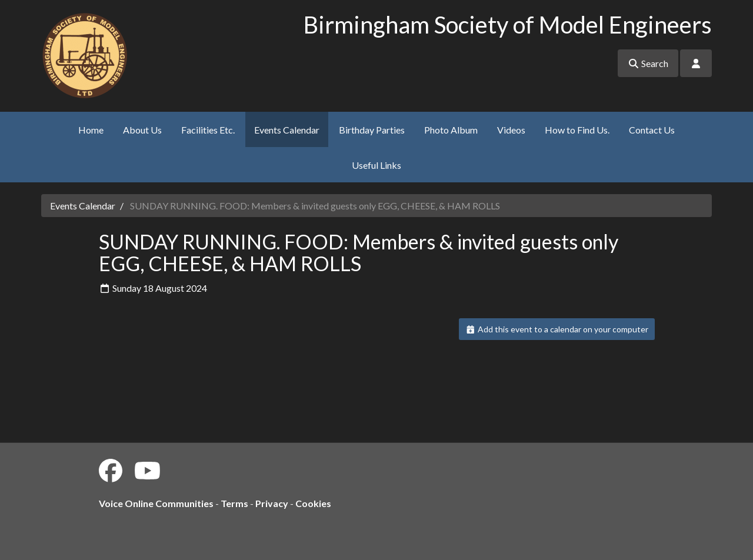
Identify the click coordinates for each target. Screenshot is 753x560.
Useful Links (376, 165)
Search (648, 63)
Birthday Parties (372, 130)
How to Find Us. (577, 130)
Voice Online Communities (156, 503)
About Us (142, 130)
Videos (511, 130)
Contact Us (652, 130)
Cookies (313, 503)
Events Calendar (287, 130)
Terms (234, 503)
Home (91, 130)
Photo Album (451, 130)
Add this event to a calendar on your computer (557, 329)
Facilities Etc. (208, 130)
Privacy (272, 503)
